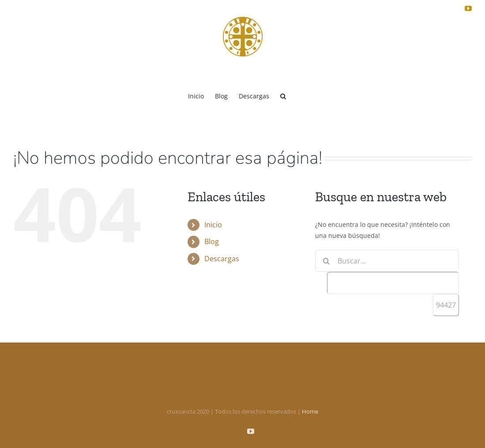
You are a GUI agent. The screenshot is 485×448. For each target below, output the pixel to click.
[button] (283, 95)
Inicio (213, 225)
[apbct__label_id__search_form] (393, 283)
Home (310, 411)
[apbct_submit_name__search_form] (446, 305)
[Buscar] (326, 261)
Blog (212, 241)
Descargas (222, 259)
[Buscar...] (387, 261)
